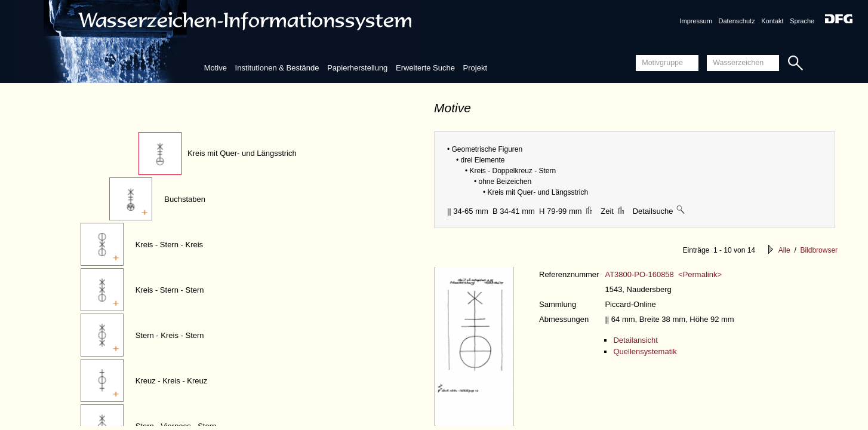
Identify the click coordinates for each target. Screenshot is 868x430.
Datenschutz (737, 21)
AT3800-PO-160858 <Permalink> (663, 274)
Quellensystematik (645, 351)
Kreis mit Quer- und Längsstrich (242, 153)
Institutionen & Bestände (277, 68)
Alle (784, 250)
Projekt (475, 68)
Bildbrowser (819, 250)
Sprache (802, 21)
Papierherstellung (357, 68)
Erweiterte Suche (425, 68)
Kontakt (772, 21)
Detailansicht (635, 340)
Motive (216, 68)
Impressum (695, 21)
